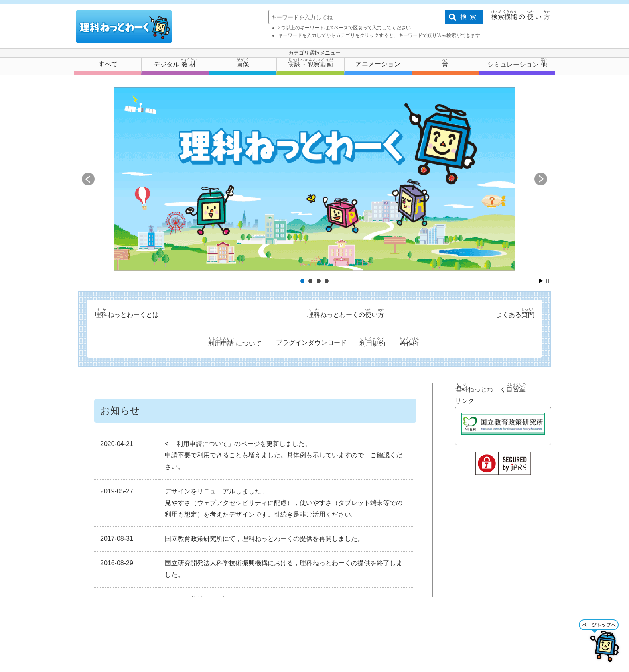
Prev (88, 179)
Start (541, 281)
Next (541, 179)
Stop (547, 281)
